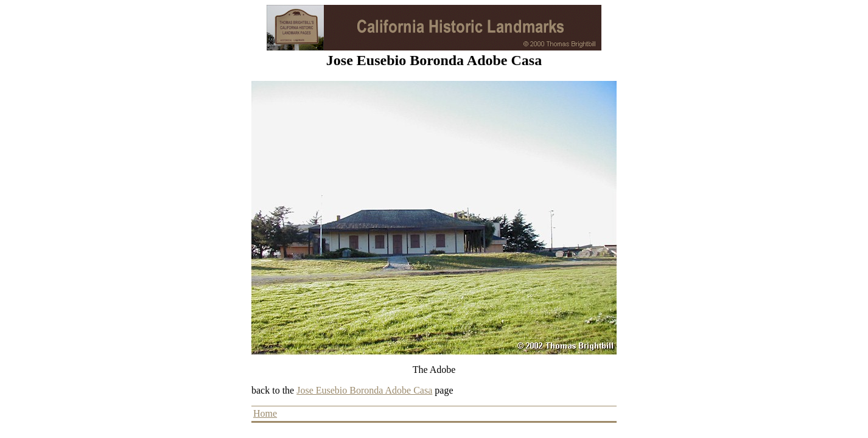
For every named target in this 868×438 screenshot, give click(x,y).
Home (265, 413)
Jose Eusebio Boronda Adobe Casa (364, 390)
